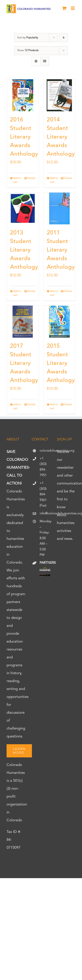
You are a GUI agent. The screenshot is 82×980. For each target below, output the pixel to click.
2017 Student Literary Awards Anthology (24, 363)
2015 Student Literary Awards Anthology (61, 363)
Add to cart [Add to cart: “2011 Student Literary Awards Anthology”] (54, 293)
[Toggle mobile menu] (73, 8)
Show (28, 50)
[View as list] (45, 61)
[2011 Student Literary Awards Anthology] (59, 209)
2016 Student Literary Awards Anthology (24, 137)
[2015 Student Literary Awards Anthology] (59, 322)
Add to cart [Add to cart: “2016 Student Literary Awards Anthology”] (17, 180)
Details (31, 178)
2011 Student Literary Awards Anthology (61, 250)
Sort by (28, 38)
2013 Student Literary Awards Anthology (24, 250)
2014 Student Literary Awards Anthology (61, 137)
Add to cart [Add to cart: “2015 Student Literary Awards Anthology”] (54, 407)
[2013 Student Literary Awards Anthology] (23, 209)
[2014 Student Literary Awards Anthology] (59, 95)
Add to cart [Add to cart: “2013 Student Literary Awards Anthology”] (17, 293)
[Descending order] (64, 38)
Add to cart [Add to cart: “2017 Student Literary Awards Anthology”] (17, 407)
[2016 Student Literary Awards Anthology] (23, 95)
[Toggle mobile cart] (64, 8)
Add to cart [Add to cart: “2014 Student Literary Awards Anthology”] (54, 180)
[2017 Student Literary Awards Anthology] (23, 322)
